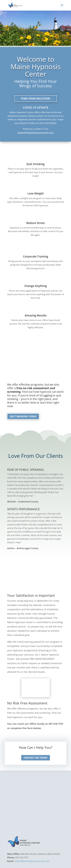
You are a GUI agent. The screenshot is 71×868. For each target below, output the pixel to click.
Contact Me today (36, 758)
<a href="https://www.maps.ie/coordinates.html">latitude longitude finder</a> (36, 804)
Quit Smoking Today (23, 416)
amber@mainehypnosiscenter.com (36, 133)
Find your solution (35, 99)
